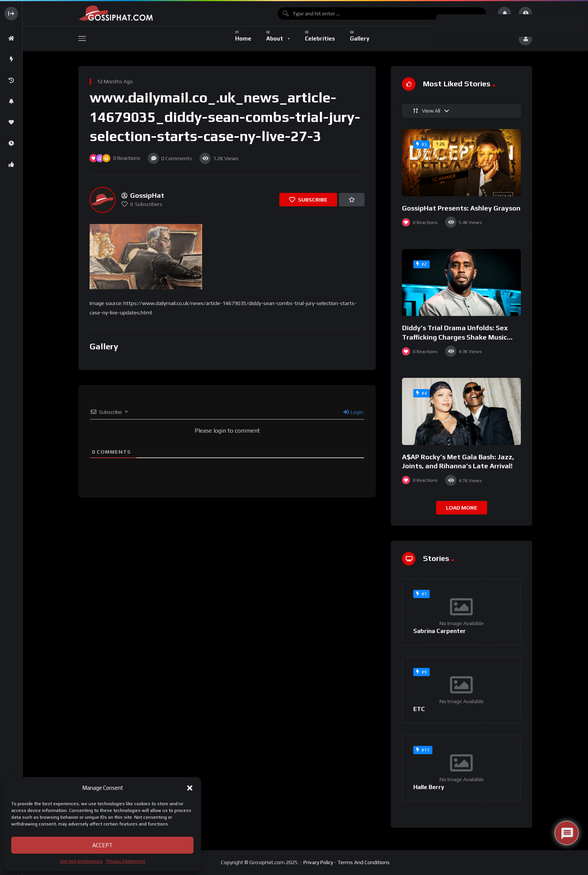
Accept (102, 845)
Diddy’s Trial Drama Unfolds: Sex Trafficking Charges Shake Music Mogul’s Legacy (455, 337)
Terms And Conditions (364, 862)
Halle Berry (429, 787)
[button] (190, 788)
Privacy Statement (126, 861)
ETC (419, 709)
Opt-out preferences (81, 861)
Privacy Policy (318, 862)
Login (353, 412)
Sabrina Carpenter (439, 631)
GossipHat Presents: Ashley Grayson (461, 208)
